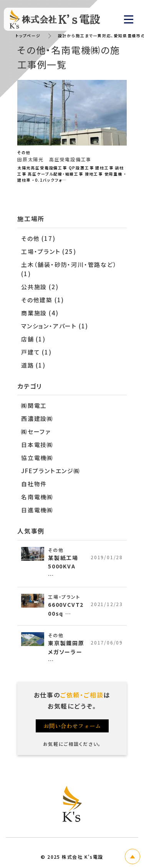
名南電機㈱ (37, 497)
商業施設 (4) (40, 313)
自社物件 (34, 484)
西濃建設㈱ (37, 418)
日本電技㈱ (37, 445)
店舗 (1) (33, 339)
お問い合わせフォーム (72, 726)
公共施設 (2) (40, 287)
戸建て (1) (36, 352)
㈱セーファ (36, 432)
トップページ (28, 36)
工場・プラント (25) (49, 251)
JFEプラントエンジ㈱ (51, 471)
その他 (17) (38, 238)
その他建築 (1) (43, 300)
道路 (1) (33, 365)
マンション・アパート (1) (55, 326)
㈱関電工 (34, 405)
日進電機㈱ (37, 510)
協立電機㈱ (37, 458)
